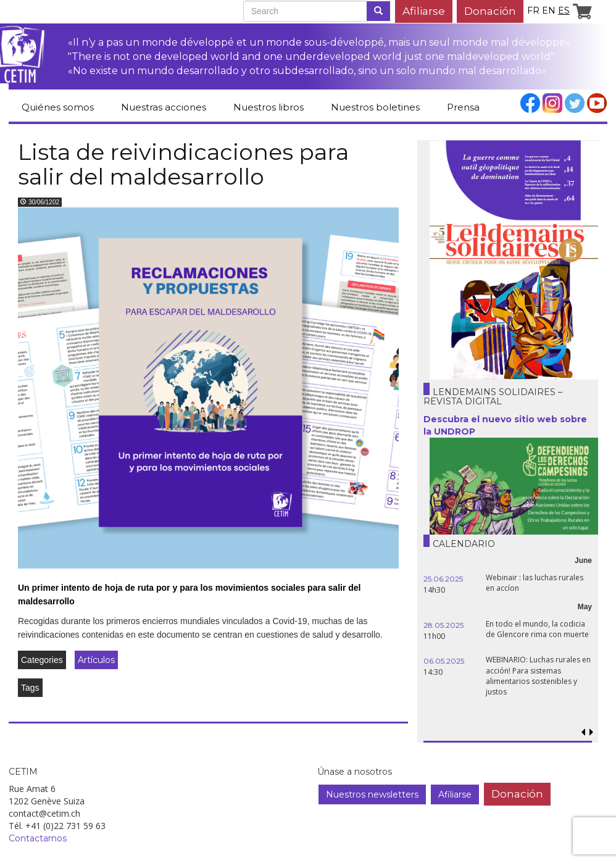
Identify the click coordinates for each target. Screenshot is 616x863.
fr (533, 10)
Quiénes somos (58, 107)
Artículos (96, 660)
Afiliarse (424, 11)
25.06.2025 (443, 579)
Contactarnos (38, 838)
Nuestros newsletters (372, 794)
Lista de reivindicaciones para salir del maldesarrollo (183, 164)
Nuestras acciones (164, 107)
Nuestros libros (268, 107)
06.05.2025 (444, 661)
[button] (592, 732)
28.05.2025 (443, 625)
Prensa (463, 107)
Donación (490, 11)
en (549, 10)
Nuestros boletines (375, 107)
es (564, 10)
